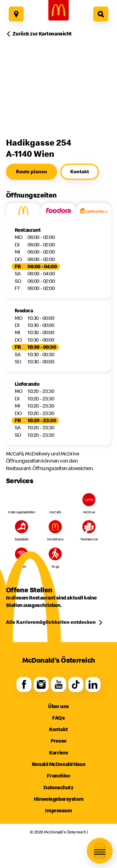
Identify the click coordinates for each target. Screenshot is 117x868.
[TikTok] (76, 685)
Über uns (58, 706)
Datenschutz (58, 787)
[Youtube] (58, 685)
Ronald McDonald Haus (58, 764)
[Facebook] (24, 685)
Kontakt (58, 729)
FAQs (58, 718)
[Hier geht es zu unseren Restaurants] (16, 14)
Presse (58, 741)
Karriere (58, 753)
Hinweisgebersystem (58, 799)
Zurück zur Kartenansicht (42, 34)
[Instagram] (41, 685)
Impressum (58, 810)
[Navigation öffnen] (100, 851)
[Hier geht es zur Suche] (101, 14)
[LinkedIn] (93, 685)
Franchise (58, 776)
